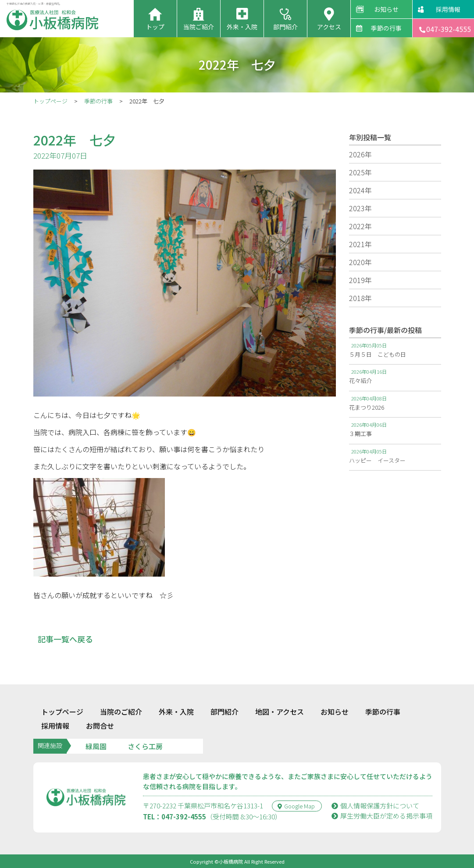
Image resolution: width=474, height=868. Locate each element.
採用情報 (448, 9)
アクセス (329, 27)
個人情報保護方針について (375, 806)
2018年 (360, 298)
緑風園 (96, 746)
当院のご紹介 (121, 712)
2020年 (360, 262)
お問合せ (100, 726)
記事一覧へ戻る (65, 639)
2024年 (360, 190)
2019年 (360, 280)
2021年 (360, 244)
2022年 (360, 226)
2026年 (360, 154)
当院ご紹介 (199, 27)
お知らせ (386, 9)
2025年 (360, 172)
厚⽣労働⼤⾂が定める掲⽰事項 (382, 816)
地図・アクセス (280, 712)
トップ (155, 27)
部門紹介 (285, 27)
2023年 (360, 208)
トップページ (50, 101)
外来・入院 (242, 27)
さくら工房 (145, 746)
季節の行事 (386, 28)
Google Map (296, 806)
